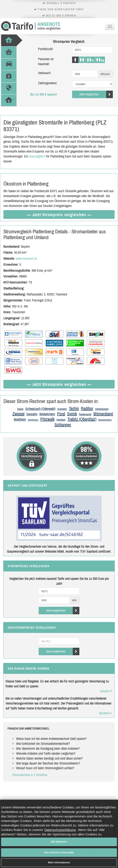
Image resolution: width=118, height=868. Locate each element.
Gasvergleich (37, 156)
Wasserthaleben (105, 420)
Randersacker (85, 414)
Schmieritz (62, 409)
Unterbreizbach (102, 409)
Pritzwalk (47, 419)
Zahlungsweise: (48, 83)
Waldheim (20, 419)
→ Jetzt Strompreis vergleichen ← (59, 215)
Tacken (20, 409)
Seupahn (32, 414)
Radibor (87, 408)
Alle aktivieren (59, 842)
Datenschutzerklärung (60, 830)
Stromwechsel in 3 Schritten (30, 775)
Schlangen (63, 425)
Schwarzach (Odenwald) (40, 409)
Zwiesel (18, 414)
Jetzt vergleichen (96, 94)
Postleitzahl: (46, 49)
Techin (74, 408)
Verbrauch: (45, 73)
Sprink (72, 414)
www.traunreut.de (26, 258)
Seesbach (61, 420)
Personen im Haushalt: (46, 61)
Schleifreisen (33, 420)
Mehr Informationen (59, 862)
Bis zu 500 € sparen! (44, 94)
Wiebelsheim (47, 414)
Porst (61, 414)
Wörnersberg (103, 414)
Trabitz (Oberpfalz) (82, 419)
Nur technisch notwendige (59, 852)
